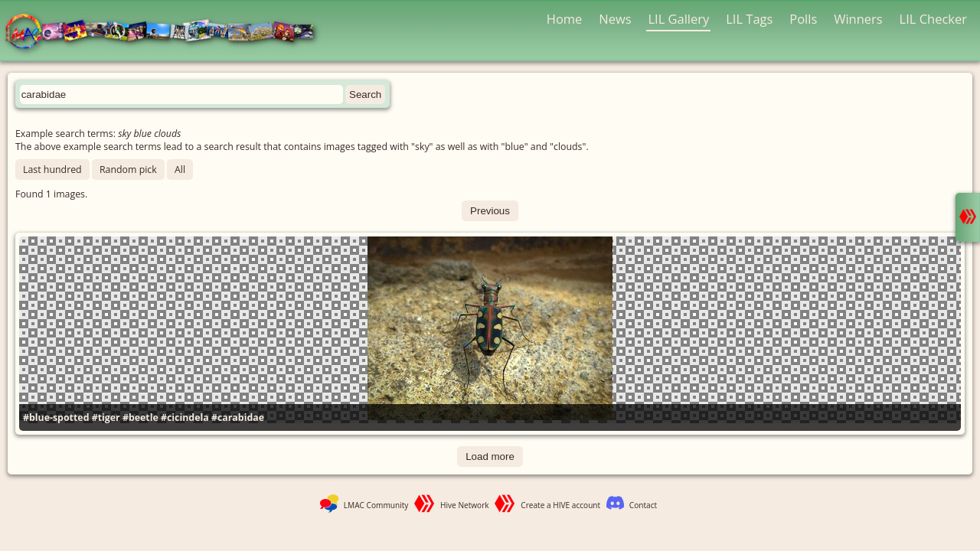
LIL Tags (749, 19)
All (180, 170)
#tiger (106, 417)
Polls (803, 19)
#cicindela (185, 417)
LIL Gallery (678, 19)
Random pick (128, 170)
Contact (643, 505)
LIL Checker (933, 19)
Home (565, 19)
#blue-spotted (56, 417)
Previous (490, 211)
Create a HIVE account (560, 505)
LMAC (167, 33)
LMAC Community (376, 505)
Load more (490, 456)
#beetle (140, 417)
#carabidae (238, 417)
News (615, 19)
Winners (858, 19)
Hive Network (465, 505)
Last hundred (52, 170)
